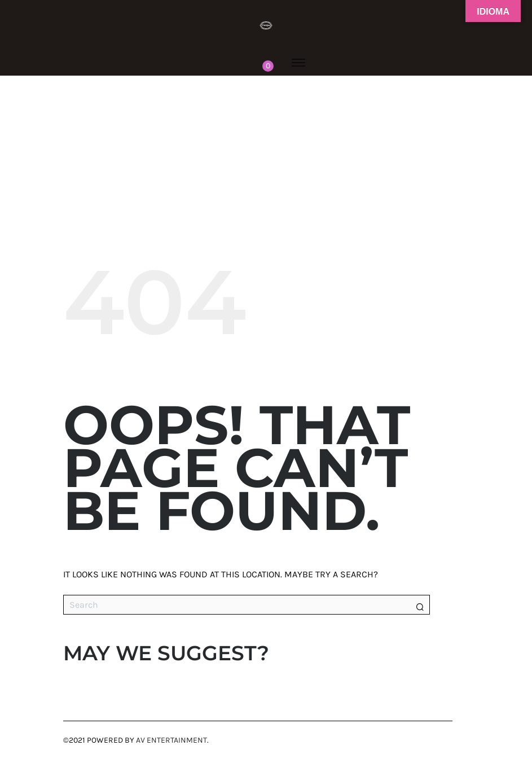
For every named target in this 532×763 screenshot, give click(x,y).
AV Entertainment (172, 740)
